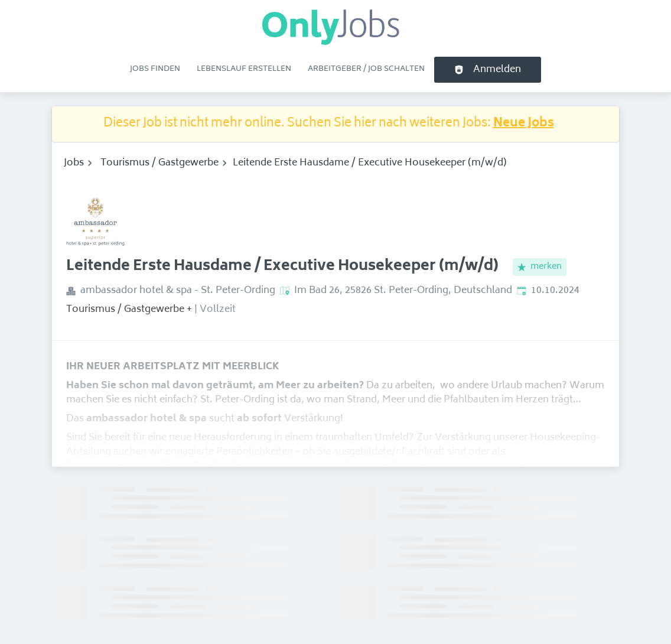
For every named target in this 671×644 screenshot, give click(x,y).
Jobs (74, 163)
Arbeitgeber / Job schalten (366, 69)
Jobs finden (155, 69)
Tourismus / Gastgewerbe (159, 163)
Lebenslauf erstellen (244, 69)
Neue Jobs (524, 124)
